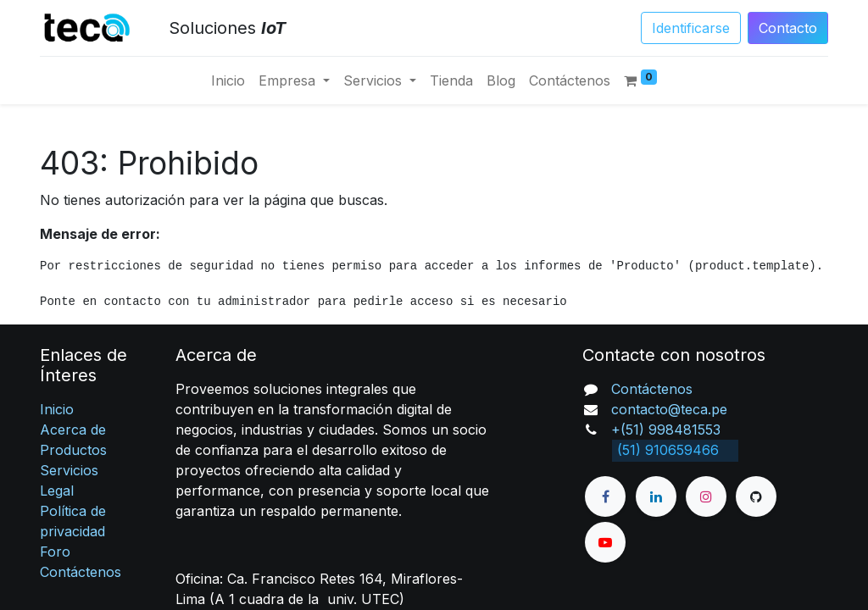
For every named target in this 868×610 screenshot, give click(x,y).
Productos (73, 450)
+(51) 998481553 (666, 430)
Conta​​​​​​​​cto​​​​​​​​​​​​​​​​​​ (788, 28)
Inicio (57, 409)
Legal (57, 491)
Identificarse (691, 28)
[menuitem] (228, 80)
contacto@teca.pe (669, 409)
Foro (55, 552)
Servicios (69, 470)
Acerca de (73, 430)
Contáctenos (81, 572)
